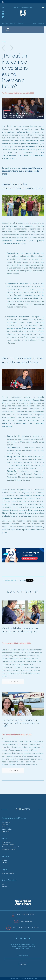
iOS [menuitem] (3, 884)
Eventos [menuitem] (4, 862)
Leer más (13, 682)
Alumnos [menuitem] (5, 23)
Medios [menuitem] (5, 856)
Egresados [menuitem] (20, 23)
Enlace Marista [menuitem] (6, 842)
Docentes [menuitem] (13, 23)
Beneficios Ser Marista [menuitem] (9, 849)
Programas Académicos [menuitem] (14, 818)
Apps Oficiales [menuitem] (9, 880)
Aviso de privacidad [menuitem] (8, 873)
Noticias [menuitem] (4, 860)
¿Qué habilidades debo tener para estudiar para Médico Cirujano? (21, 630)
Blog (4, 42)
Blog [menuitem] (35, 23)
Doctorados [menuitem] (5, 827)
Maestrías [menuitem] (5, 824)
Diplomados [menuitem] (6, 831)
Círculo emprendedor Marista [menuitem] (11, 847)
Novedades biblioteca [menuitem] (8, 845)
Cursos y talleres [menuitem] (7, 829)
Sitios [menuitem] (5, 838)
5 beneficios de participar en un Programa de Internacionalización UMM (21, 723)
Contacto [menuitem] (41, 23)
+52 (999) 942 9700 (23, 914)
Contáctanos (23, 921)
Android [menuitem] (4, 886)
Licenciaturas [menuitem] (6, 822)
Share (22, 580)
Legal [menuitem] (5, 869)
